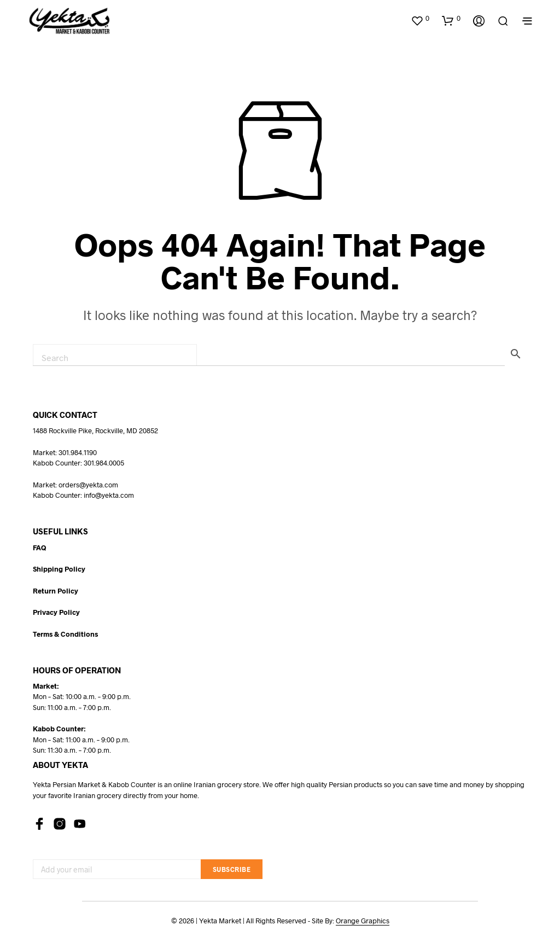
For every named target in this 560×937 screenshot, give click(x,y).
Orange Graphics (363, 921)
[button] (420, 19)
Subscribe (232, 869)
